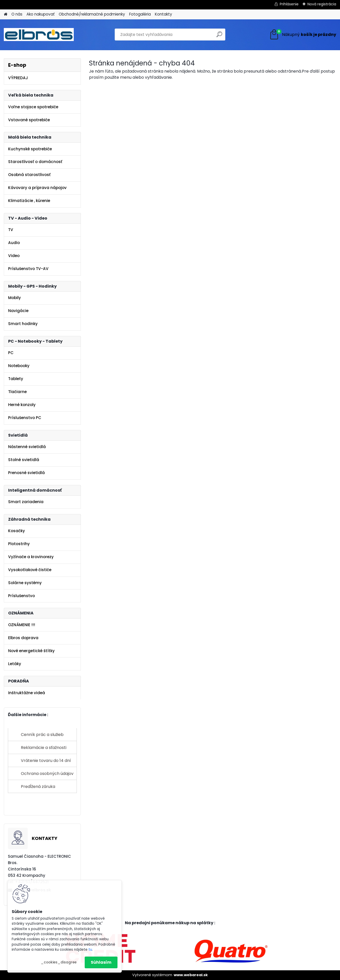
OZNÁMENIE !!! (22, 625)
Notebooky (19, 366)
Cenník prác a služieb (42, 735)
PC (11, 353)
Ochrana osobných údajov (47, 774)
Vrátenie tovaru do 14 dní (46, 761)
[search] (219, 36)
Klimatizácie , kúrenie (29, 201)
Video (14, 256)
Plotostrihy (19, 544)
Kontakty (164, 14)
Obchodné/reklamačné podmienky (92, 14)
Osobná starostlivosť (29, 175)
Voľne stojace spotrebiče (33, 107)
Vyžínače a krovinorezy (31, 557)
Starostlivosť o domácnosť (35, 162)
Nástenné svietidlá (27, 447)
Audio (14, 243)
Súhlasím (101, 962)
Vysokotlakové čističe (30, 570)
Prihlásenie (289, 4)
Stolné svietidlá (24, 460)
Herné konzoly (22, 405)
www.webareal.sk (191, 975)
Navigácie (18, 311)
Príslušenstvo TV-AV (28, 269)
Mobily (14, 298)
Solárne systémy (25, 583)
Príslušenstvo (21, 596)
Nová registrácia (322, 4)
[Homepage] (6, 14)
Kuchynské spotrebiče (30, 149)
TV (11, 230)
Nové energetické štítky (31, 651)
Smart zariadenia (26, 502)
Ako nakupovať (41, 14)
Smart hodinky (23, 324)
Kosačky (17, 531)
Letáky (15, 664)
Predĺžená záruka (38, 787)
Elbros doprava (23, 638)
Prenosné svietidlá (26, 473)
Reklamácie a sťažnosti (44, 748)
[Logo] (39, 35)
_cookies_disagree (59, 962)
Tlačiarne (17, 392)
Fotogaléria (140, 14)
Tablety (16, 379)
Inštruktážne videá (27, 693)
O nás (17, 14)
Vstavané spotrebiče (29, 120)
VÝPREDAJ (18, 78)
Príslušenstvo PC (25, 418)
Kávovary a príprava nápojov (37, 188)
